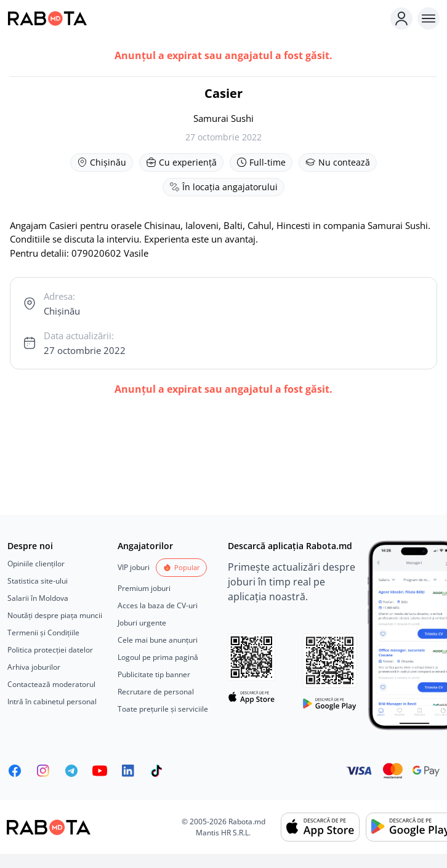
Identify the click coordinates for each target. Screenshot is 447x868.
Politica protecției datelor (50, 650)
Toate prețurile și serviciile (163, 709)
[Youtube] (100, 771)
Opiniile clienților (36, 564)
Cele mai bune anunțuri (158, 640)
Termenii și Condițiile (43, 633)
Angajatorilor (145, 546)
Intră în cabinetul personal (52, 701)
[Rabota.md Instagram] (43, 771)
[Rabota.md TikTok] (156, 771)
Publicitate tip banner (154, 674)
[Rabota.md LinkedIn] (128, 771)
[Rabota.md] (196, 18)
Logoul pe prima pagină (158, 657)
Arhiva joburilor (34, 667)
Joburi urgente (142, 623)
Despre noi (30, 546)
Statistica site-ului (38, 581)
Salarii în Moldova (38, 598)
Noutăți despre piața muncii (55, 615)
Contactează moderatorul (51, 684)
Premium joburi (144, 588)
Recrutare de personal (156, 692)
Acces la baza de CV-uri (158, 605)
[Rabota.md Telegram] (71, 771)
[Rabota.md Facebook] (15, 771)
